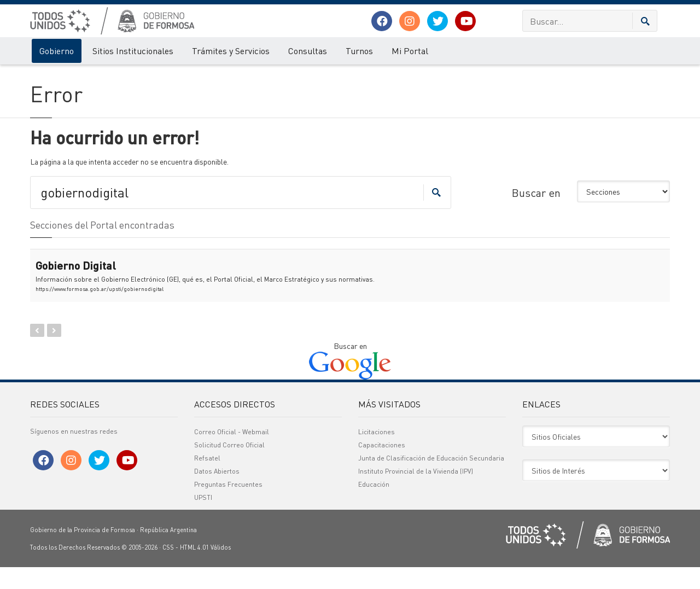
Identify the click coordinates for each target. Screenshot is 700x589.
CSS (168, 569)
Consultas (308, 51)
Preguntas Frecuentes (228, 506)
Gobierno (57, 51)
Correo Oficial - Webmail (232, 454)
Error (75, 75)
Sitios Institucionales (133, 51)
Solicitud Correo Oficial (229, 467)
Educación (374, 506)
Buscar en (536, 214)
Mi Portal (410, 51)
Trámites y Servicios (231, 51)
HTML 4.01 (194, 569)
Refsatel (207, 480)
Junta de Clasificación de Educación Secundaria (431, 480)
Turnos (359, 51)
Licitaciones (377, 454)
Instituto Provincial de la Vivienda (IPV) (416, 493)
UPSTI (203, 519)
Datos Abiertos (217, 493)
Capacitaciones (382, 467)
